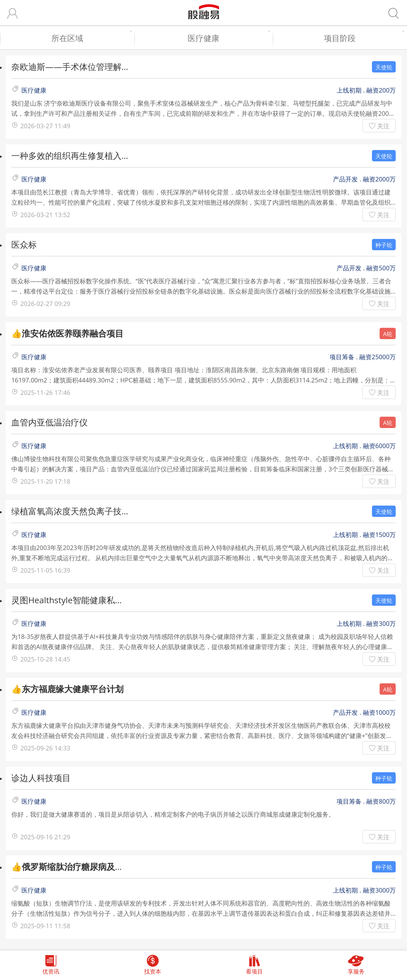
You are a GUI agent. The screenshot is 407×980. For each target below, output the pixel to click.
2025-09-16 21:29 (45, 837)
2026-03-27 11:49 (45, 126)
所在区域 (90, 38)
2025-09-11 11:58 (45, 926)
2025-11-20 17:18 (45, 481)
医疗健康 (227, 38)
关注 (383, 126)
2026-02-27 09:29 (45, 303)
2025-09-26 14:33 (45, 748)
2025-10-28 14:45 (45, 659)
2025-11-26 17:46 (45, 392)
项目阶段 (363, 38)
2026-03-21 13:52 (45, 215)
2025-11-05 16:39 (45, 570)
